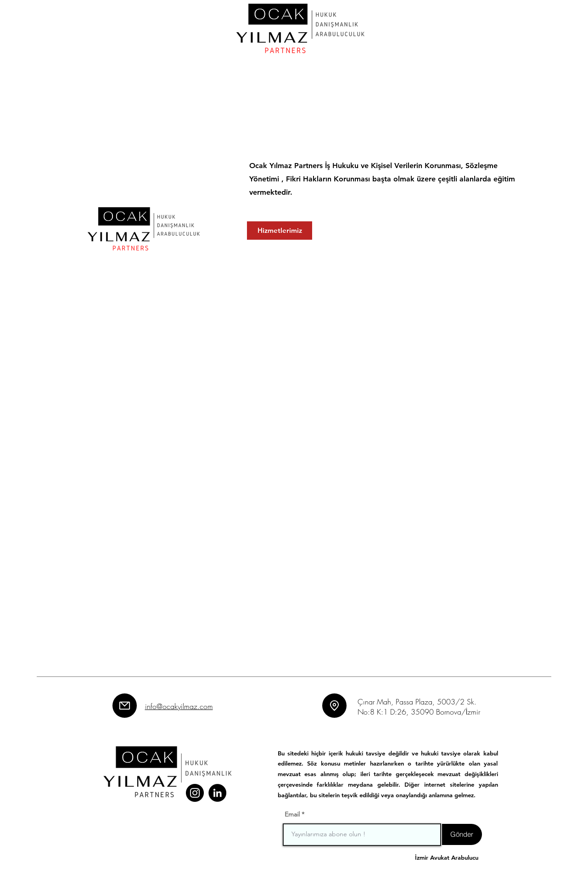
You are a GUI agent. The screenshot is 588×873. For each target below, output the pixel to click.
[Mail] (125, 706)
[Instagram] (195, 793)
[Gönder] (462, 834)
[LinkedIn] (217, 793)
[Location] (334, 706)
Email (292, 814)
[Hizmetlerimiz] (280, 231)
